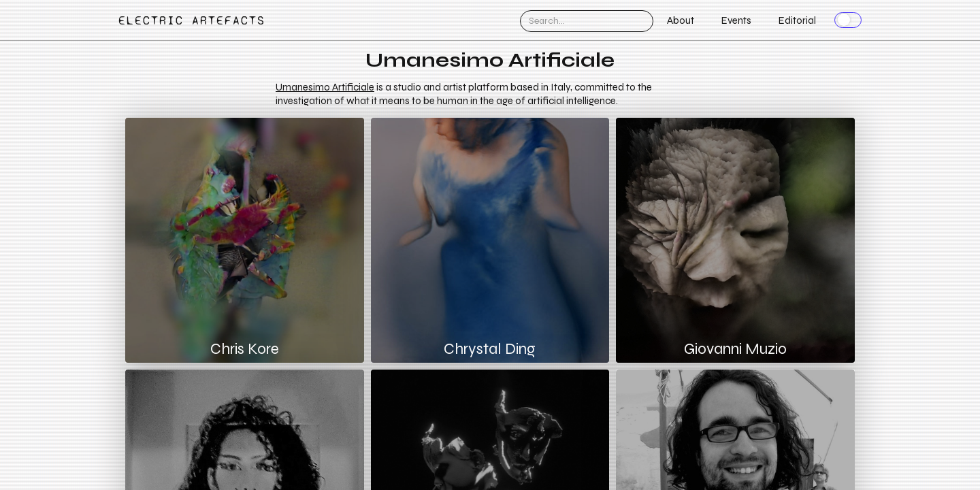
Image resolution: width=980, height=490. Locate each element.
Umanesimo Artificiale (325, 87)
